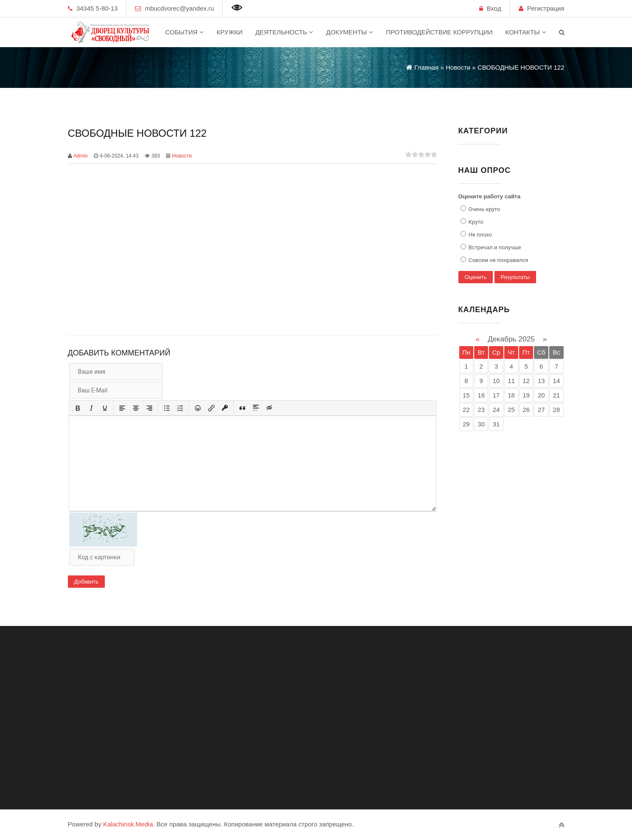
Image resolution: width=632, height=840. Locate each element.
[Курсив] (91, 408)
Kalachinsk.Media (128, 824)
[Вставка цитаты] (242, 408)
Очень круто (484, 209)
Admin (81, 156)
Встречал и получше (494, 247)
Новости (182, 156)
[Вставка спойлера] (256, 408)
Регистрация (546, 8)
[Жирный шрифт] (78, 408)
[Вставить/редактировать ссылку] (211, 408)
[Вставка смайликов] (198, 408)
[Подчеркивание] (105, 408)
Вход (494, 8)
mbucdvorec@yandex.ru (179, 8)
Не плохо (480, 235)
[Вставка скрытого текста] (270, 408)
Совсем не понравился (498, 260)
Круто (475, 222)
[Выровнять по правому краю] (149, 408)
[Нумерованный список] (180, 408)
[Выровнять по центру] (136, 408)
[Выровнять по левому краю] (122, 408)
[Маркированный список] (167, 408)
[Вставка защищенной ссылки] (225, 408)
